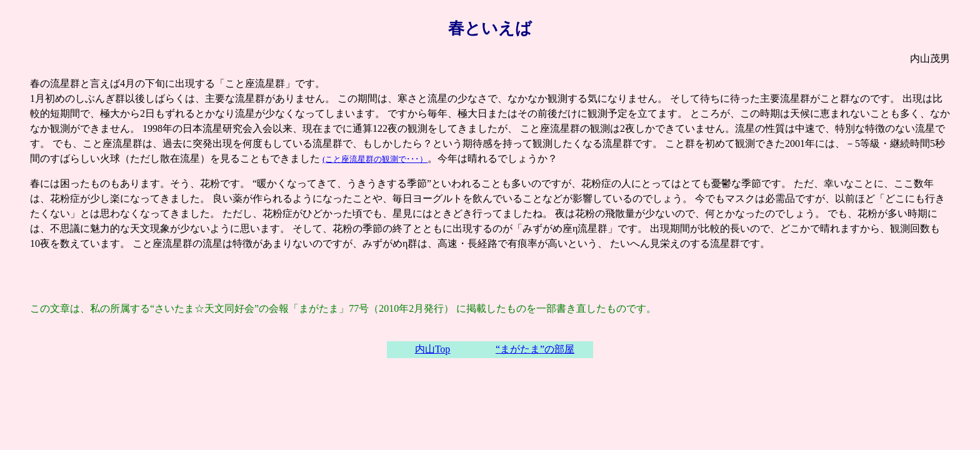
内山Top (433, 349)
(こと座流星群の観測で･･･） (375, 159)
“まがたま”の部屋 (535, 349)
